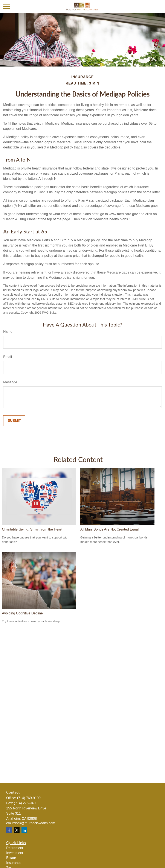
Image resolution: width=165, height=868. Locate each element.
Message (10, 382)
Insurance (14, 863)
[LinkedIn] (24, 830)
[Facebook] (9, 830)
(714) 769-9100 (29, 798)
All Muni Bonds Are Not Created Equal (109, 529)
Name (8, 332)
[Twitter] (17, 830)
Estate (11, 858)
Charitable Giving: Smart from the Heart (32, 529)
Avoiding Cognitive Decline (22, 613)
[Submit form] (14, 421)
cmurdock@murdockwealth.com (31, 823)
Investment (15, 853)
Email (8, 357)
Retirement (15, 848)
